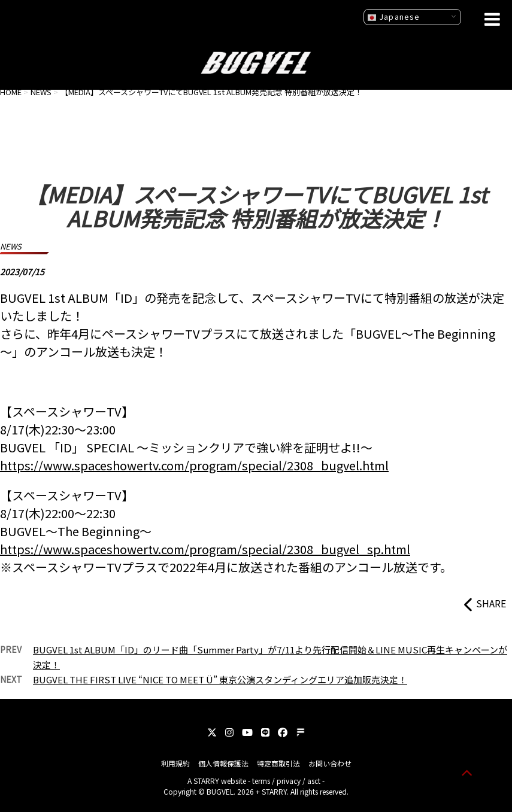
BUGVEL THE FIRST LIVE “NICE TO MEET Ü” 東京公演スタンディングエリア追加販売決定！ (220, 679)
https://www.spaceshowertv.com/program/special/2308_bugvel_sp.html (205, 549)
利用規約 (175, 763)
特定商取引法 (278, 763)
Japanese (393, 17)
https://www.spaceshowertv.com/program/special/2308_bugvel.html (194, 465)
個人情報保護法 (223, 763)
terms (261, 781)
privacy (289, 781)
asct (314, 781)
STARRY (206, 781)
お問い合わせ (330, 763)
